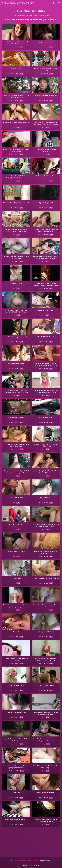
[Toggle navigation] (59, 3)
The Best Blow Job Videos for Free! (18, 3)
